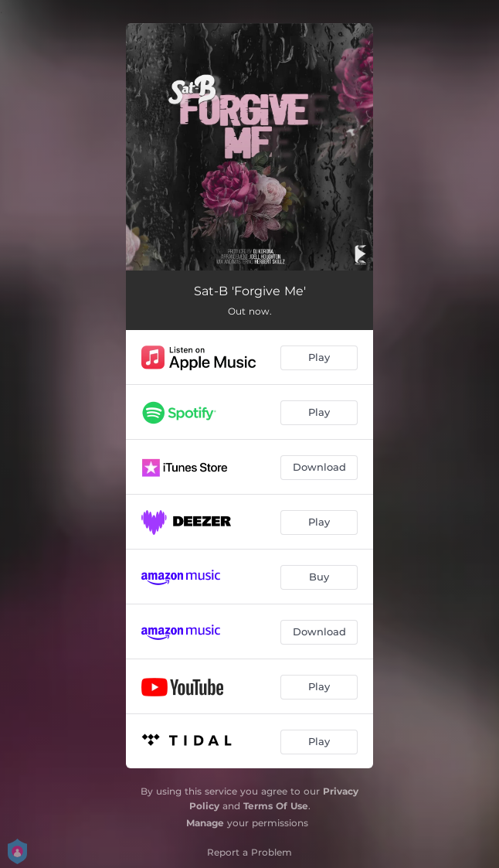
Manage (205, 823)
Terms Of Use (276, 806)
